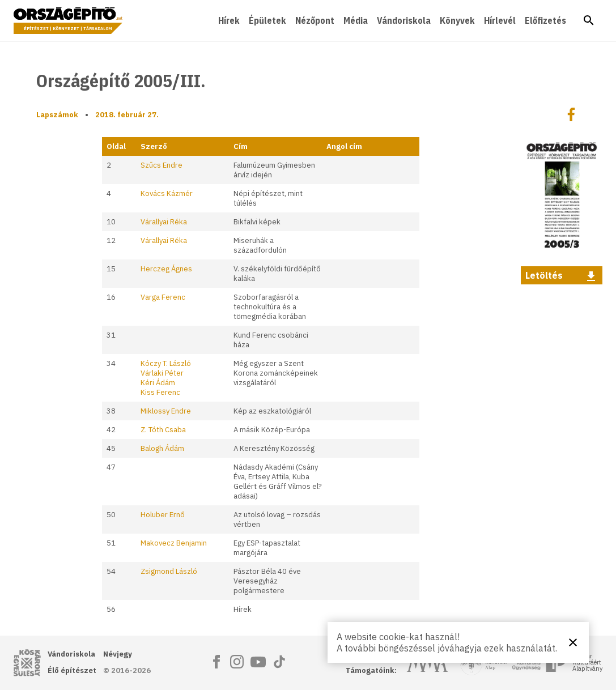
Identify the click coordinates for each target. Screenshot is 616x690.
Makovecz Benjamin (174, 543)
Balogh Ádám (162, 448)
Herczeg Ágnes (166, 269)
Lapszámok (57, 115)
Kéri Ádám (158, 383)
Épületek (267, 20)
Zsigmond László (169, 571)
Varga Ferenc (163, 297)
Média (356, 20)
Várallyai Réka (164, 222)
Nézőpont (315, 20)
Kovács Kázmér (167, 193)
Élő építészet (72, 670)
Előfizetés (545, 20)
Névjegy (118, 654)
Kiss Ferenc (160, 392)
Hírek (229, 20)
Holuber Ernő (163, 515)
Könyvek (457, 20)
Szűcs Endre (162, 165)
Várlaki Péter (162, 373)
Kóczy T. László (166, 363)
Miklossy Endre (166, 411)
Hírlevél (500, 20)
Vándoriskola (404, 20)
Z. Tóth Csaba (163, 430)
